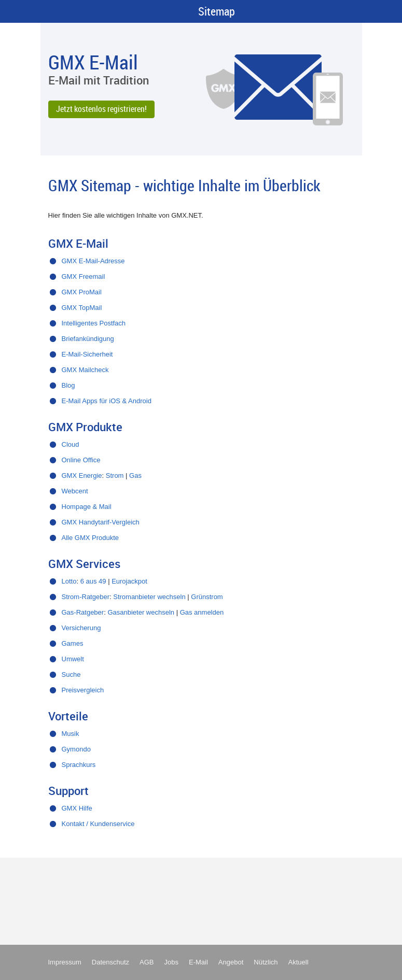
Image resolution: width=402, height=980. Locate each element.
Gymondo (76, 749)
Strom (115, 475)
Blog (68, 385)
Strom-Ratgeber (86, 597)
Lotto (69, 581)
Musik (71, 734)
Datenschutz (110, 962)
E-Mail (198, 962)
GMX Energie (82, 475)
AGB (147, 962)
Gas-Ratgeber (83, 612)
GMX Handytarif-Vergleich (101, 522)
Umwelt (73, 659)
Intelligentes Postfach (94, 323)
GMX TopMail (82, 308)
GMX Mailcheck (85, 370)
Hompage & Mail (87, 507)
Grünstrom (207, 597)
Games (73, 643)
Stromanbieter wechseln (149, 597)
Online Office (81, 460)
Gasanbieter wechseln (141, 612)
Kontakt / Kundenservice (98, 824)
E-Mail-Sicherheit (87, 354)
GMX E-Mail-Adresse (93, 261)
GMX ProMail (82, 292)
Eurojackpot (129, 581)
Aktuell (299, 962)
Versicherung (81, 628)
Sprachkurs (79, 765)
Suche (71, 674)
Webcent (75, 491)
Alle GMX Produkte (91, 538)
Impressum (65, 962)
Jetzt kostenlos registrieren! (101, 109)
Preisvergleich (83, 690)
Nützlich (266, 962)
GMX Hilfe (77, 808)
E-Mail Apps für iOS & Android (107, 401)
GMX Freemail (84, 276)
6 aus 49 (93, 581)
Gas (135, 475)
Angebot (231, 962)
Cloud (71, 444)
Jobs (171, 962)
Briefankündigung (88, 339)
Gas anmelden (202, 612)
